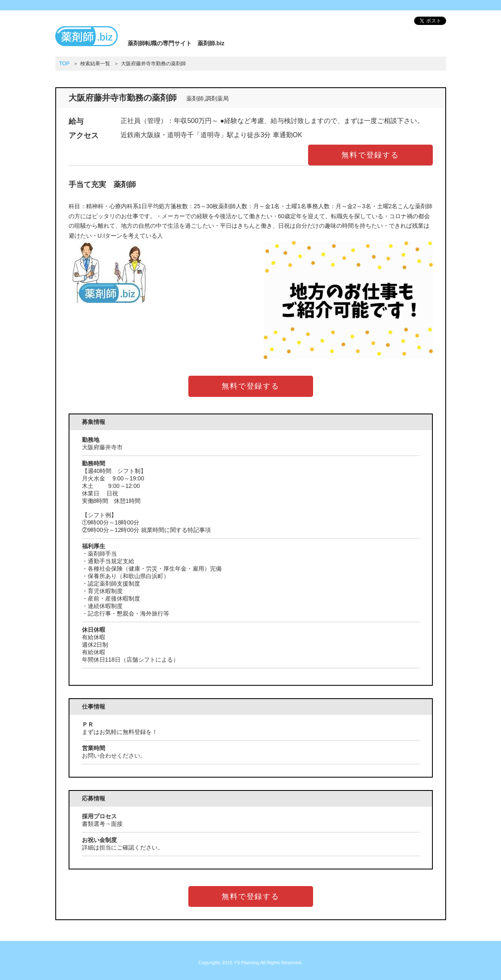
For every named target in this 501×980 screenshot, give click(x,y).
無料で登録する (370, 155)
